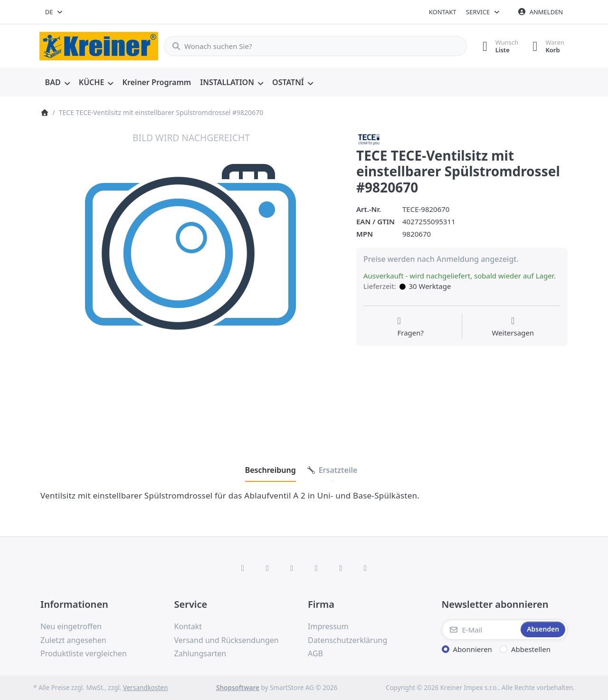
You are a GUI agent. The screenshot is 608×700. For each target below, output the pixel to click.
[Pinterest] (365, 568)
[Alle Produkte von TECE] (369, 138)
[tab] (271, 470)
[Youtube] (341, 568)
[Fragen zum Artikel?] (410, 327)
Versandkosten (145, 688)
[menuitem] (57, 83)
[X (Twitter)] (267, 568)
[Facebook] (243, 568)
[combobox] (54, 12)
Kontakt (443, 12)
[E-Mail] (480, 630)
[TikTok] (316, 568)
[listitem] (191, 283)
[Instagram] (292, 568)
